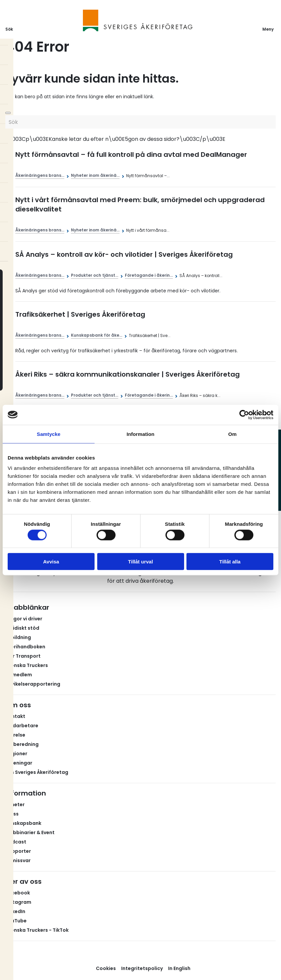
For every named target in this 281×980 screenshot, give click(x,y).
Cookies (106, 968)
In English (179, 968)
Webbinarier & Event (30, 832)
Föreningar (19, 763)
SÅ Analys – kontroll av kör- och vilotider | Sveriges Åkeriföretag (124, 254)
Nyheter (15, 805)
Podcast (16, 842)
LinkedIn (15, 911)
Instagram (18, 902)
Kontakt (15, 716)
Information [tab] (140, 434)
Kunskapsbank (23, 823)
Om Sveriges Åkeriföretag (37, 772)
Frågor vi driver (24, 619)
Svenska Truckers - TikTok (37, 930)
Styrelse (15, 735)
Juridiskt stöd (22, 628)
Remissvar (18, 860)
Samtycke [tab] (49, 434)
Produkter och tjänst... (95, 275)
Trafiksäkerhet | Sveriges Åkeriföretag (80, 314)
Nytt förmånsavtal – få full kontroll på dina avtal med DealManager (131, 155)
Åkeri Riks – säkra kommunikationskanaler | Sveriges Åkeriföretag (128, 374)
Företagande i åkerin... (149, 275)
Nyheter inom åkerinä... (95, 175)
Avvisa (51, 562)
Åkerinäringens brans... (40, 175)
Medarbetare (22, 726)
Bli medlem (19, 675)
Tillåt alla (230, 562)
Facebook (18, 893)
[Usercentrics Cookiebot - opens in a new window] (244, 415)
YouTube (16, 921)
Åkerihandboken (25, 647)
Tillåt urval (141, 562)
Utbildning (18, 637)
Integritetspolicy (142, 968)
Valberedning (22, 744)
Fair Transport (23, 656)
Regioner (16, 754)
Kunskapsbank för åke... (97, 335)
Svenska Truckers (27, 665)
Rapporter (18, 851)
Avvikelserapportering (33, 684)
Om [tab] (232, 434)
